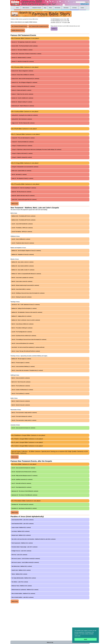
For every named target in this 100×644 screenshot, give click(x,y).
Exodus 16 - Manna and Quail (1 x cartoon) (21, 90)
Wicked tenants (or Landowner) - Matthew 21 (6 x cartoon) (25, 590)
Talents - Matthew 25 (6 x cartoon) (19, 574)
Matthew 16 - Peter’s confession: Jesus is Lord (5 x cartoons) (26, 320)
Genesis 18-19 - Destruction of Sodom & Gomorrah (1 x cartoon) (26, 54)
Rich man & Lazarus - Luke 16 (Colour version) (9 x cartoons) (26, 559)
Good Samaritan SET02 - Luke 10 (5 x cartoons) (23, 524)
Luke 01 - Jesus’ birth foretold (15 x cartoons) (22, 224)
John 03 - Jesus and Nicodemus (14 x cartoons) (23, 343)
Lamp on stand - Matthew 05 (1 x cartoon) (21, 527)
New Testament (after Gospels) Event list (38, 26)
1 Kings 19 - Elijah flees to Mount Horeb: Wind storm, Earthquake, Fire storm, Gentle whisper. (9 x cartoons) (36, 150)
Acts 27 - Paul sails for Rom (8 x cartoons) (21, 483)
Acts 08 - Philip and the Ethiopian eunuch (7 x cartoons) (24, 476)
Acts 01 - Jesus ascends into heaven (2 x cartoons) (23, 428)
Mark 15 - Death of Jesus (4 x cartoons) (21, 401)
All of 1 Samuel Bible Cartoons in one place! (26, 134)
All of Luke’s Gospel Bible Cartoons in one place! (27, 442)
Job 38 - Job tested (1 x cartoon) (19, 175)
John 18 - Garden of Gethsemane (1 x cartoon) (22, 390)
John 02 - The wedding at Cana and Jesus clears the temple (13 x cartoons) (29, 340)
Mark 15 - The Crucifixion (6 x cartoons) (21, 386)
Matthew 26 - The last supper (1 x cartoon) (21, 359)
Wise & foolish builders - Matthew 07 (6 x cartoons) (23, 594)
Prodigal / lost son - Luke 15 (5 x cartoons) (21, 551)
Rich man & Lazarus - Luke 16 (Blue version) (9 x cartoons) (25, 562)
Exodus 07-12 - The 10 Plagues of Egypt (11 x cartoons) (24, 82)
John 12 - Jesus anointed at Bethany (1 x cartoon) (23, 366)
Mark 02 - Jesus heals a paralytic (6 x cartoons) (22, 278)
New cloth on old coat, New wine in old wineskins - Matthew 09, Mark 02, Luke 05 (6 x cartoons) (34, 539)
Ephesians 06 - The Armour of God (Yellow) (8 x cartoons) (25, 491)
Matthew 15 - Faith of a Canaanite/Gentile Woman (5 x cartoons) (26, 274)
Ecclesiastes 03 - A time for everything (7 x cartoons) (24, 188)
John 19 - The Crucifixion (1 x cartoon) (20, 394)
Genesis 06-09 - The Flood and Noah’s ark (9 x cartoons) (25, 46)
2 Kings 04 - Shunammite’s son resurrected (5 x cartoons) (25, 167)
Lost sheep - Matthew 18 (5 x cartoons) (21, 531)
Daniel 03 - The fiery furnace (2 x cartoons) (21, 192)
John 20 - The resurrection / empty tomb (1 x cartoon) (24, 420)
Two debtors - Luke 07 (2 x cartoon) (20, 582)
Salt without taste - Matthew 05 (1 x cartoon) (22, 566)
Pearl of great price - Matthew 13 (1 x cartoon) (22, 543)
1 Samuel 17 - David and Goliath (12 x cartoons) (23, 142)
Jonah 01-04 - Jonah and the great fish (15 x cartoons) (24, 199)
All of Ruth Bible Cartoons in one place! (24, 129)
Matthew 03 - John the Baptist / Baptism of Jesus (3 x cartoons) (26, 251)
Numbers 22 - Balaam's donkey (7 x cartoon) (22, 102)
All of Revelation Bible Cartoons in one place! (26, 501)
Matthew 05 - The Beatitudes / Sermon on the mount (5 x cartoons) (27, 312)
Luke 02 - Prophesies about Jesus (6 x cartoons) (23, 243)
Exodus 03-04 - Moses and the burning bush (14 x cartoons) (25, 79)
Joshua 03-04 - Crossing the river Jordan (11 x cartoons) (25, 115)
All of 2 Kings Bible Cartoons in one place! (25, 163)
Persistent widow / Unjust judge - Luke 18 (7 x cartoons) (24, 547)
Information (66, 8)
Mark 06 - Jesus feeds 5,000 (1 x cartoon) (21, 289)
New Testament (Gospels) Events (19, 26)
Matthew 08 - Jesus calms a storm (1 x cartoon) (22, 262)
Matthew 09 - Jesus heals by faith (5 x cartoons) (23, 266)
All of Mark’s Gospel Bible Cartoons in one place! (27, 439)
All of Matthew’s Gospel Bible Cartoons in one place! (28, 435)
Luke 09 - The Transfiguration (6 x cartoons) (22, 332)
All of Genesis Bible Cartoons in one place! (25, 38)
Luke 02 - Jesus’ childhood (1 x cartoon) (21, 239)
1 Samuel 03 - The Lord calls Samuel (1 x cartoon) (23, 138)
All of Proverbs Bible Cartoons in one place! (25, 184)
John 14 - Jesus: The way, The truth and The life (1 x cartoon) (26, 351)
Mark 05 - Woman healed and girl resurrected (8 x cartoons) (25, 285)
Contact (82, 8)
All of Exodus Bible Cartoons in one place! (25, 67)
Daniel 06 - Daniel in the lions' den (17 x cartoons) (23, 196)
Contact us (54, 29)
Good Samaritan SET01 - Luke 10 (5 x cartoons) (23, 520)
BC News (75, 8)
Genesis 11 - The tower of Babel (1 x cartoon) (22, 50)
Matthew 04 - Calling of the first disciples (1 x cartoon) (24, 308)
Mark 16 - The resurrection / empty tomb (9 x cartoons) (24, 413)
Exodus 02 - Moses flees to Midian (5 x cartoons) (23, 75)
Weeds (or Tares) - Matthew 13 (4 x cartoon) (22, 586)
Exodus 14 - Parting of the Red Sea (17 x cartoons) (23, 86)
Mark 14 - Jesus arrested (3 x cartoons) (21, 378)
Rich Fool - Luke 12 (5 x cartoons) (19, 555)
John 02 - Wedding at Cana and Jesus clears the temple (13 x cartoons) (28, 293)
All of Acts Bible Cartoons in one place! (24, 464)
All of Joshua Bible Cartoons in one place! (25, 111)
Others (50, 8)
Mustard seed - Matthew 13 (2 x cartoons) (21, 535)
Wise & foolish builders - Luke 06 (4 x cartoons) (23, 597)
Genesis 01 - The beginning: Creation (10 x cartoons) (24, 42)
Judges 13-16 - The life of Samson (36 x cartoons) (23, 123)
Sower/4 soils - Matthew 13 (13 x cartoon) (21, 570)
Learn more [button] (77, 636)
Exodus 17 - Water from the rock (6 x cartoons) (22, 94)
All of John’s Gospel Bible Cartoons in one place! (27, 446)
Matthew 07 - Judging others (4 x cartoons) (21, 316)
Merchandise (57, 8)
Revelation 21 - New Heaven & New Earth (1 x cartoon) (24, 508)
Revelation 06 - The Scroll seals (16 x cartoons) (22, 504)
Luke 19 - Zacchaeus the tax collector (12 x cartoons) (24, 336)
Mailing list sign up (85, 4)
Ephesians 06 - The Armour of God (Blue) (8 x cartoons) (24, 495)
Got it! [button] (86, 639)
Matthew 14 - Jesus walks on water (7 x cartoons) (23, 270)
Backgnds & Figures (37, 8)
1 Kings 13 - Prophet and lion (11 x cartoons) (22, 146)
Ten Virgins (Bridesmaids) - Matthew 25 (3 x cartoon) (24, 578)
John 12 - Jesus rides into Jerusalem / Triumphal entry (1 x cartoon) (27, 370)
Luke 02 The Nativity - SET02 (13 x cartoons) (22, 232)
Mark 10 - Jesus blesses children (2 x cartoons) (22, 324)
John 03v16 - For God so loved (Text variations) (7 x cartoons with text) (28, 347)
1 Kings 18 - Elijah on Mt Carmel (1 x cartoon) (22, 153)
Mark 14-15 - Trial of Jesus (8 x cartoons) (21, 382)
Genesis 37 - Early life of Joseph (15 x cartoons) (23, 61)
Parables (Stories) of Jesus (18, 30)
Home (17, 8)
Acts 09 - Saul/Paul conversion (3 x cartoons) (22, 479)
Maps (45, 8)
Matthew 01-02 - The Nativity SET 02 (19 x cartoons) (23, 220)
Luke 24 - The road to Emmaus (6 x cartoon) (22, 416)
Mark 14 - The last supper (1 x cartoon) (20, 363)
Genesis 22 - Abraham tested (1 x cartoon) (21, 58)
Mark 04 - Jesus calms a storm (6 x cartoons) (22, 281)
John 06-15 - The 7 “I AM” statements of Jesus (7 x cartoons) (26, 305)
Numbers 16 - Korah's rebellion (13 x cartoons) (22, 98)
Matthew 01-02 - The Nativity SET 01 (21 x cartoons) (23, 216)
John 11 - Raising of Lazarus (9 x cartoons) (22, 297)
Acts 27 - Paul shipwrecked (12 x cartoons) (21, 487)
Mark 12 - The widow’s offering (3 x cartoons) (22, 328)
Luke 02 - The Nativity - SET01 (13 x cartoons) (22, 228)
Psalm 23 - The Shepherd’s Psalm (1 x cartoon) (22, 178)
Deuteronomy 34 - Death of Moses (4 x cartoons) (23, 106)
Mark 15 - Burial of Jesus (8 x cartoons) (21, 405)
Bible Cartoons (26, 8)
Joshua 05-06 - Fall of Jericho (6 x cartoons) (22, 119)
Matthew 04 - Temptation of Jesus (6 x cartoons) (23, 254)
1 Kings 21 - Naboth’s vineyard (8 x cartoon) (22, 157)
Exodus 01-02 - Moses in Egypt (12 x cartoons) (22, 71)
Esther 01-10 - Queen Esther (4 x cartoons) (21, 171)
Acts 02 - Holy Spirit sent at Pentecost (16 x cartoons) (24, 472)
